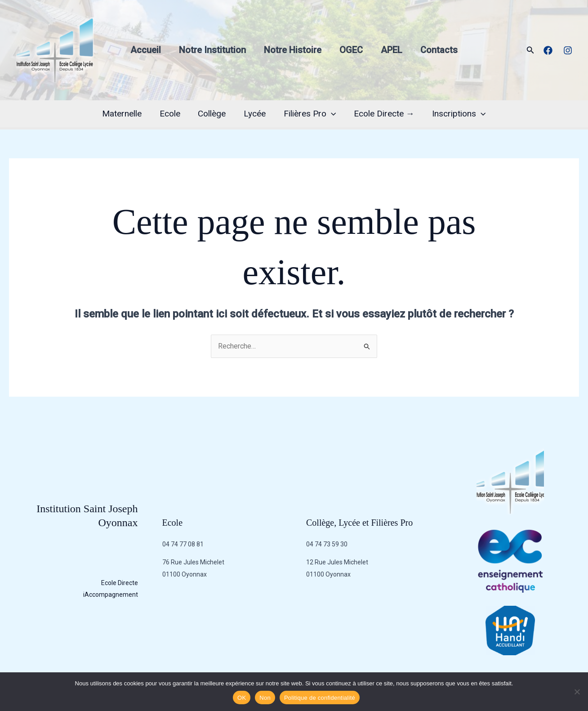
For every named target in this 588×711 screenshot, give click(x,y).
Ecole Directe (120, 583)
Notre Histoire (293, 50)
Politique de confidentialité (320, 698)
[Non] (577, 692)
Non (265, 698)
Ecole (171, 114)
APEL (392, 50)
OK (242, 698)
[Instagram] (568, 50)
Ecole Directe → (383, 114)
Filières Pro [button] (309, 114)
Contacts (439, 50)
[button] (530, 50)
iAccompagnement (111, 595)
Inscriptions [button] (457, 114)
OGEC (351, 50)
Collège (213, 114)
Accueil (146, 50)
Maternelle (124, 114)
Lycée (255, 114)
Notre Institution (212, 50)
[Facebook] (548, 50)
